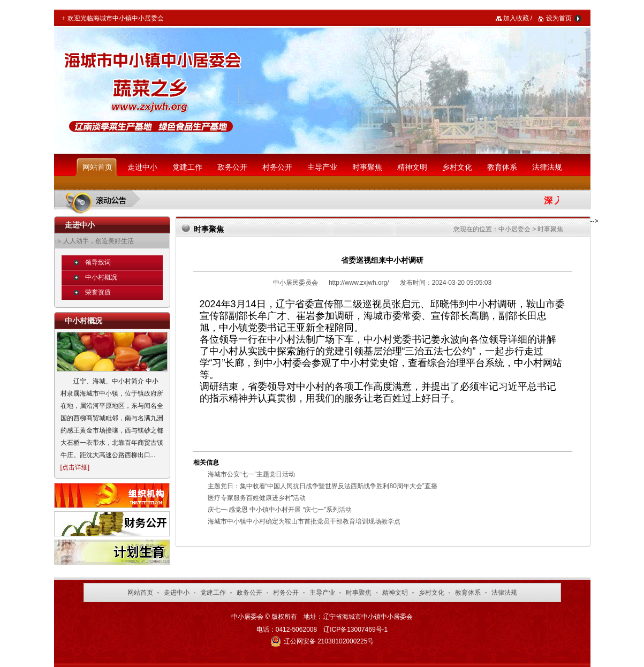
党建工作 (187, 167)
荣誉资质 (98, 292)
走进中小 (142, 167)
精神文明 (412, 167)
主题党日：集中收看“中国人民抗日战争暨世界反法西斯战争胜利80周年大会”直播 (323, 486)
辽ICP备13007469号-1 (355, 630)
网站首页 (97, 167)
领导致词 (98, 262)
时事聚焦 (367, 167)
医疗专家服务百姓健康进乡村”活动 (257, 498)
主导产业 (322, 167)
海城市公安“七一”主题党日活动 (252, 474)
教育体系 (502, 167)
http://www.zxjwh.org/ (359, 283)
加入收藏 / (518, 18)
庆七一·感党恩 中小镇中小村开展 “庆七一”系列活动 (280, 510)
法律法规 (547, 167)
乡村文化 (457, 167)
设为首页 (559, 18)
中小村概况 (101, 277)
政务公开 (232, 167)
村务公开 (277, 167)
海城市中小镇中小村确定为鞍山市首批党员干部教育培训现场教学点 (304, 521)
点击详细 (75, 467)
